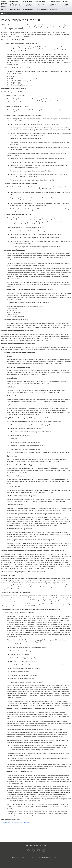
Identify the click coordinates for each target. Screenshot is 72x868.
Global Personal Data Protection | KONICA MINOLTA (18, 823)
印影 (14, 857)
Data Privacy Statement (44, 857)
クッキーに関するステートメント (26, 857)
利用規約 (55, 857)
